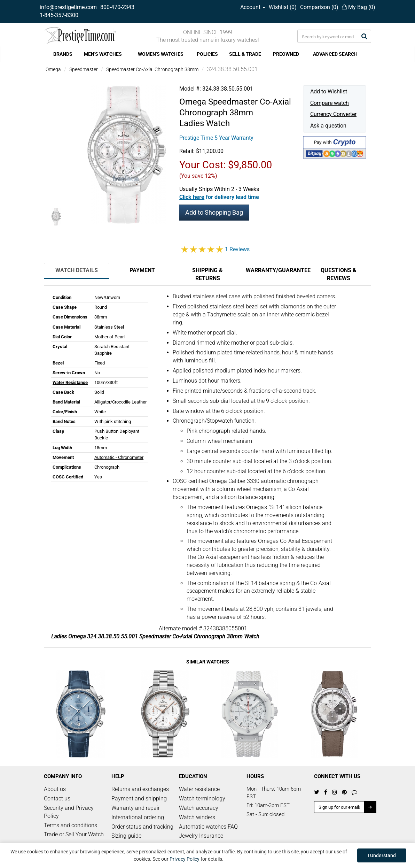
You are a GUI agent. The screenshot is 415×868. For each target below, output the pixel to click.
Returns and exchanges (140, 789)
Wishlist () (283, 7)
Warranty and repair (136, 808)
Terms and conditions (71, 825)
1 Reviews (237, 249)
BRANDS (63, 54)
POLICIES (207, 54)
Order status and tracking (142, 827)
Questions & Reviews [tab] (339, 274)
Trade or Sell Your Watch (74, 834)
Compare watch (330, 103)
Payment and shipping (139, 798)
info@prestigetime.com (68, 7)
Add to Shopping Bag (214, 212)
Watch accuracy (199, 808)
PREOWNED (286, 54)
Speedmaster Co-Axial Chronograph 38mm (152, 69)
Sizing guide (126, 836)
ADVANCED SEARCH (335, 54)
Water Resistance (70, 382)
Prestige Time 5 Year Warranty (216, 138)
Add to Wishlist (329, 91)
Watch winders (197, 817)
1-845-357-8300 (59, 15)
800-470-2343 (117, 7)
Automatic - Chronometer (119, 457)
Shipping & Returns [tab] (207, 274)
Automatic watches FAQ (208, 827)
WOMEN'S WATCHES (161, 54)
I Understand (382, 855)
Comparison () (319, 7)
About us (55, 789)
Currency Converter (333, 114)
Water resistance (199, 789)
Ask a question (328, 126)
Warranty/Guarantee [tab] (276, 270)
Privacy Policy (185, 859)
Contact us (57, 798)
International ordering (138, 817)
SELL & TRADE (245, 54)
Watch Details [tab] (77, 270)
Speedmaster (84, 69)
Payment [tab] (142, 270)
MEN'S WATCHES (103, 54)
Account (253, 7)
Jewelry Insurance (201, 836)
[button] (219, 197)
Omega (53, 69)
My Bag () (359, 7)
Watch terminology (202, 798)
